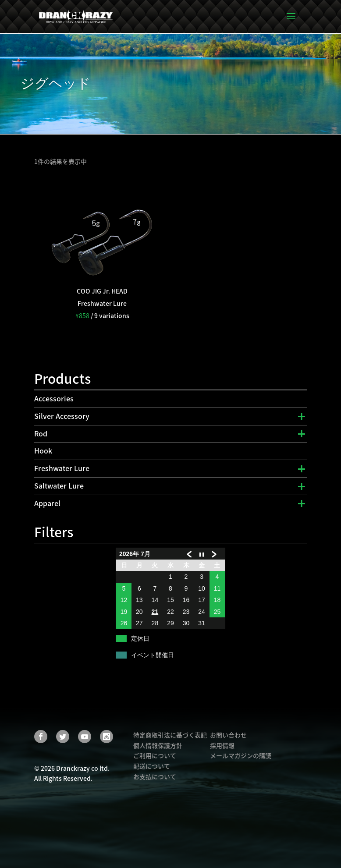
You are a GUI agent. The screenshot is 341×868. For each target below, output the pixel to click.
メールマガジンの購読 (241, 755)
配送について (152, 766)
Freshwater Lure (62, 468)
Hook (43, 450)
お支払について (155, 776)
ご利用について (155, 755)
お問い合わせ (228, 735)
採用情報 (222, 745)
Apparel (47, 503)
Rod (41, 433)
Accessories (54, 398)
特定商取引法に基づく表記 (170, 735)
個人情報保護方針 (158, 745)
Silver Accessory (62, 416)
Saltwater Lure (59, 485)
